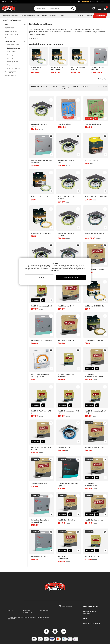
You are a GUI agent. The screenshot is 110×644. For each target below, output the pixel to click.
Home (5, 20)
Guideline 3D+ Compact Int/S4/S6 (66, 234)
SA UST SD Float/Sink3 (93, 556)
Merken (89, 16)
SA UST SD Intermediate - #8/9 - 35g (68, 412)
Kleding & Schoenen (49, 16)
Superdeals (100, 16)
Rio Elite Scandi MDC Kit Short (95, 306)
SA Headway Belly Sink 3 (39, 556)
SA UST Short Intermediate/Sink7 (64, 557)
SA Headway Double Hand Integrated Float (40, 521)
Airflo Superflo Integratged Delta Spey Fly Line (40, 376)
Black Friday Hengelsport (92, 623)
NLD (10, 2)
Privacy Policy (73, 269)
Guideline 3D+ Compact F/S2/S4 (66, 161)
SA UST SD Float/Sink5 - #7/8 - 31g (41, 412)
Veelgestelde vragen (44, 618)
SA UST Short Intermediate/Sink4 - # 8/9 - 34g (94, 376)
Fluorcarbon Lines (11, 38)
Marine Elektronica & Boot (30, 16)
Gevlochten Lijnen (11, 31)
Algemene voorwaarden (28, 611)
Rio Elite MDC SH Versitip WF (95, 340)
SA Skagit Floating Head (39, 484)
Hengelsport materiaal (11, 16)
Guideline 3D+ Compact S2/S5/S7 (66, 198)
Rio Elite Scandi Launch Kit (36, 68)
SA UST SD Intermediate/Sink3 (41, 306)
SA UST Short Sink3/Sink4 (67, 520)
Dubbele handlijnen (14, 48)
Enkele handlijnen (13, 45)
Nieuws (81, 16)
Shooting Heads (13, 62)
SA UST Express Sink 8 (66, 340)
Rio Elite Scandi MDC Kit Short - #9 (58, 68)
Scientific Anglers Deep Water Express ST (68, 485)
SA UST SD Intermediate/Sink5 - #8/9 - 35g (95, 412)
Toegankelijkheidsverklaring (33, 617)
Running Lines (12, 55)
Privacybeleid (45, 610)
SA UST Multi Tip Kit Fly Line (94, 270)
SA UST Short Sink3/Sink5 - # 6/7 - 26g (41, 448)
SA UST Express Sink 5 (66, 306)
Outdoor (62, 16)
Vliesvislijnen (17, 20)
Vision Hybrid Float (64, 124)
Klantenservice (72, 2)
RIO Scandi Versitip (91, 160)
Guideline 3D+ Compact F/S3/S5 (39, 125)
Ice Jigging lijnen (11, 72)
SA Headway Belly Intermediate (42, 340)
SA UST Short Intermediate (94, 520)
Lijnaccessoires (10, 75)
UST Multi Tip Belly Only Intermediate (66, 376)
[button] (93, 2)
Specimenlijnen (10, 28)
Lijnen (10, 20)
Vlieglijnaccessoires (14, 68)
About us (10, 610)
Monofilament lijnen (12, 34)
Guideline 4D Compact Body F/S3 (94, 234)
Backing (10, 58)
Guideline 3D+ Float (64, 447)
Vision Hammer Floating (93, 124)
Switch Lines (11, 51)
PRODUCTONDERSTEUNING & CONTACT (16, 618)
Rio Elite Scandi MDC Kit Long (78, 68)
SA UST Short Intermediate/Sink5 (91, 485)
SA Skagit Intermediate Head (95, 447)
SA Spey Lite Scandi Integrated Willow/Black (98, 68)
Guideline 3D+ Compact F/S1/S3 (96, 197)
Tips (9, 65)
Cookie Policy (55, 270)
